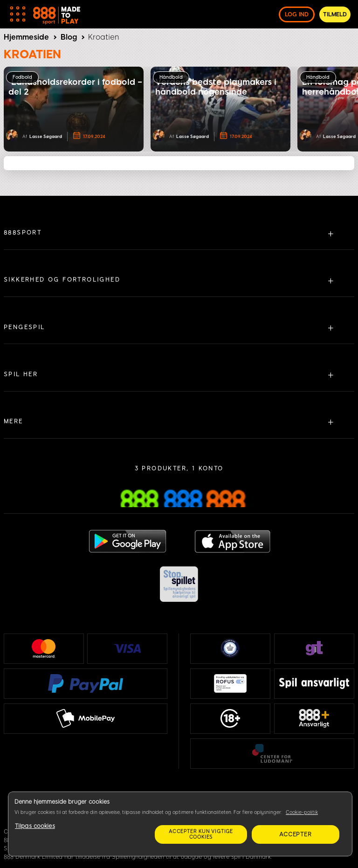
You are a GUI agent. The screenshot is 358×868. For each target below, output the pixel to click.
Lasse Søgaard (46, 136)
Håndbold (171, 77)
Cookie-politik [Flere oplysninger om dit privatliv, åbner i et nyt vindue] (302, 812)
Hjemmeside (26, 37)
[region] (180, 824)
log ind (297, 14)
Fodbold (22, 77)
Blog (69, 37)
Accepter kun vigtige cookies (201, 834)
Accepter (295, 834)
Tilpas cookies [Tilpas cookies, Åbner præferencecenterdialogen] (35, 826)
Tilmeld (335, 14)
